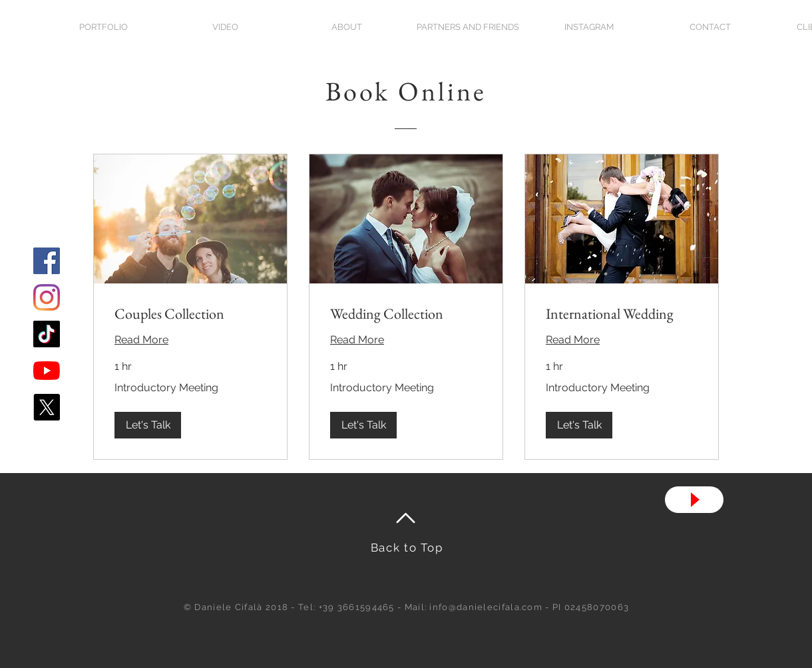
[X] (47, 407)
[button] (148, 425)
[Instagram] (47, 297)
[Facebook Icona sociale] (47, 261)
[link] (190, 314)
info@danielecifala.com (486, 607)
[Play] (694, 500)
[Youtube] (47, 371)
